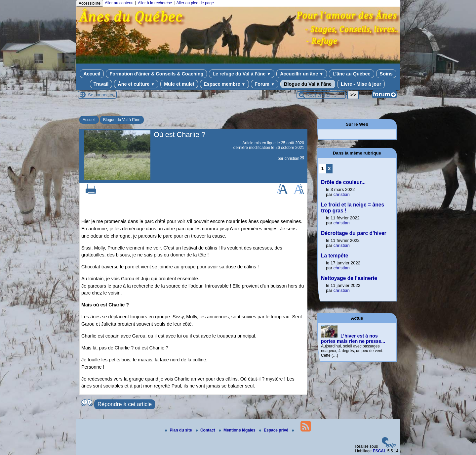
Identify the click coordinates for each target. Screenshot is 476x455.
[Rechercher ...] (321, 95)
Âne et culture (136, 84)
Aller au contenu (119, 3)
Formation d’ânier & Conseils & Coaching (156, 74)
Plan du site (179, 430)
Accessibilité (90, 3)
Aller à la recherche (155, 3)
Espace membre (224, 84)
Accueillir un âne (302, 74)
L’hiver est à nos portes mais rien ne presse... (353, 339)
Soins (386, 74)
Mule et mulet (179, 84)
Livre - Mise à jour (361, 84)
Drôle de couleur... (343, 182)
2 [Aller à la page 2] (329, 168)
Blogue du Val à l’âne (308, 84)
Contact (206, 430)
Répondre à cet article (125, 404)
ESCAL (380, 451)
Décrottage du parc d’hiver (354, 233)
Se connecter (101, 95)
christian (292, 159)
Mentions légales (238, 430)
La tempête (335, 256)
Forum (265, 84)
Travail (101, 84)
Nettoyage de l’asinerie (349, 278)
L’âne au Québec (351, 74)
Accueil (92, 74)
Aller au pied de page (195, 3)
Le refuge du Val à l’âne (242, 74)
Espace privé (274, 430)
